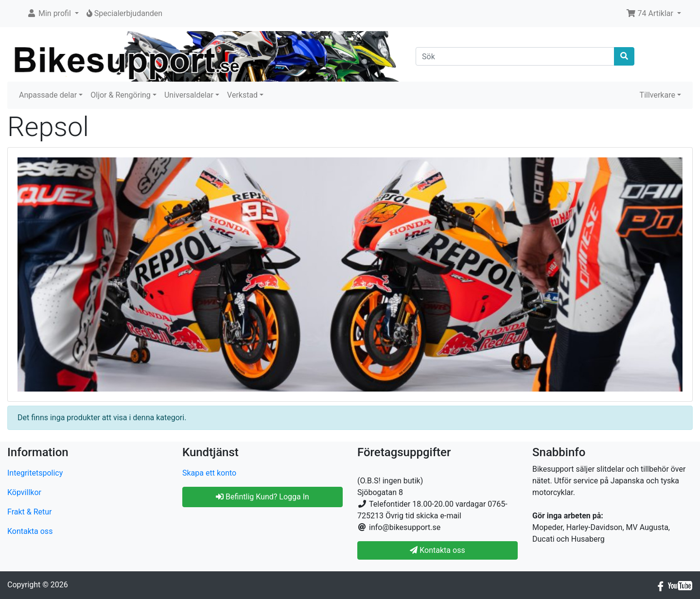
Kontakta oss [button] (437, 550)
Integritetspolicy (35, 473)
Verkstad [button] (242, 95)
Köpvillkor (24, 492)
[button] (53, 14)
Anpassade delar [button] (48, 95)
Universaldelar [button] (189, 95)
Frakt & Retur (30, 512)
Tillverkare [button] (657, 95)
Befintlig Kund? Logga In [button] (262, 497)
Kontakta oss (30, 531)
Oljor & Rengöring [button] (121, 95)
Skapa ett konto (209, 473)
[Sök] (515, 56)
